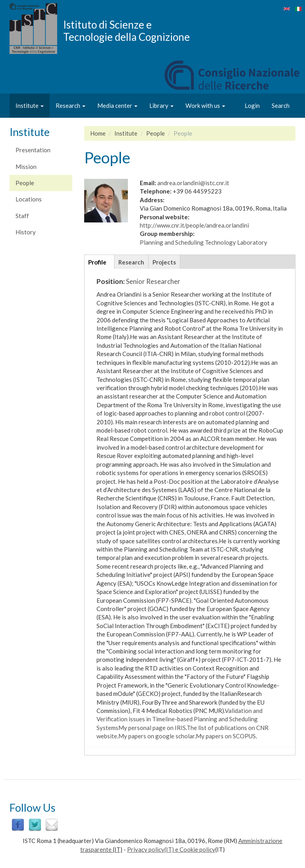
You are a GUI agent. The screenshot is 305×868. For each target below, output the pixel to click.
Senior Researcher (153, 281)
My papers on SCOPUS (226, 736)
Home (98, 133)
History (26, 232)
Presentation (33, 150)
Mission (26, 167)
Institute (30, 105)
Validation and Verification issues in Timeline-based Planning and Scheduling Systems (180, 719)
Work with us (205, 105)
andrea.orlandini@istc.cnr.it (193, 183)
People (25, 183)
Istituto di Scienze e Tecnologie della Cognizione (126, 31)
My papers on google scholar (156, 736)
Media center (117, 105)
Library (161, 105)
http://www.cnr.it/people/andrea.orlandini (194, 225)
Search (281, 105)
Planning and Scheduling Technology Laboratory (204, 242)
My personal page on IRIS (152, 728)
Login (252, 105)
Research (70, 105)
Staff (22, 216)
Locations (29, 199)
